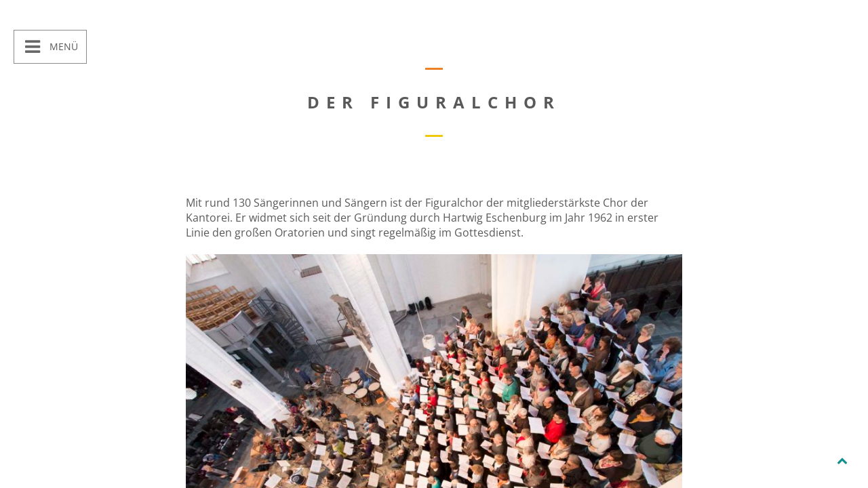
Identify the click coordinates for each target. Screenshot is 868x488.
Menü (62, 46)
